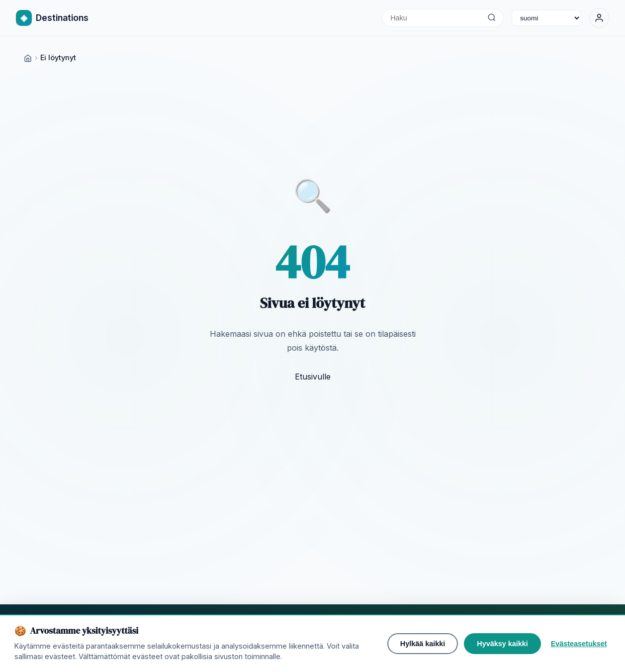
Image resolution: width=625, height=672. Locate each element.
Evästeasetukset (579, 644)
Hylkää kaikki (423, 644)
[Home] (28, 57)
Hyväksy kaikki (502, 644)
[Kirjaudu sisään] (599, 18)
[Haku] (491, 18)
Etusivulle (313, 377)
